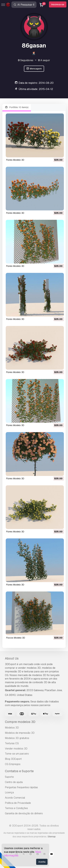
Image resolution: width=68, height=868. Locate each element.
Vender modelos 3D (16, 749)
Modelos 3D (12, 728)
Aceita (42, 862)
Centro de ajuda (14, 782)
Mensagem (34, 69)
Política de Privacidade (18, 803)
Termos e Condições (16, 808)
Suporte (9, 777)
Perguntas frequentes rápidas (21, 787)
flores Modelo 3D (15, 160)
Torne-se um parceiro (17, 754)
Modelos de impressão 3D (20, 733)
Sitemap (52, 837)
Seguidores (26, 60)
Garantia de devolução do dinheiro (24, 813)
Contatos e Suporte (19, 771)
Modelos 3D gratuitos (17, 738)
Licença (9, 792)
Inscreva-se (58, 4)
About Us (12, 658)
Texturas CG (12, 743)
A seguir (44, 60)
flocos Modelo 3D (16, 638)
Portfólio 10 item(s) (17, 107)
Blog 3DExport (13, 759)
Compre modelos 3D (20, 722)
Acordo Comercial (15, 798)
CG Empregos (13, 764)
